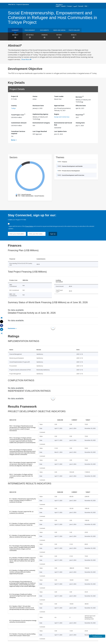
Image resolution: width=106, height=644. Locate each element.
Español (63, 6)
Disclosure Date (38, 106)
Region (57, 114)
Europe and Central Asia (62, 117)
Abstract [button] (15, 37)
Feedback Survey (97, 636)
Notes (13, 140)
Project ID (15, 96)
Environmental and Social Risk (63, 124)
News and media (59, 30)
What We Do (12, 4)
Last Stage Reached (40, 131)
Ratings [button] (59, 37)
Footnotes (11, 328)
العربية (75, 6)
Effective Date (81, 106)
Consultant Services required (18, 132)
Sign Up (53, 234)
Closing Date (80, 123)
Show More (26, 59)
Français (70, 6)
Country (14, 106)
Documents (44, 30)
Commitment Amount (19, 123)
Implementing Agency (40, 114)
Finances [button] (44, 37)
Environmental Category (41, 123)
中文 (86, 6)
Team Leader (59, 96)
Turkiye (13, 108)
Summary (15, 30)
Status (35, 96)
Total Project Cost (18, 114)
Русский (81, 6)
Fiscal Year (80, 114)
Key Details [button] (30, 37)
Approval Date (59, 106)
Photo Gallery (74, 30)
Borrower (79, 97)
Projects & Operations (23, 4)
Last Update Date (60, 131)
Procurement (30, 30)
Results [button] (74, 37)
